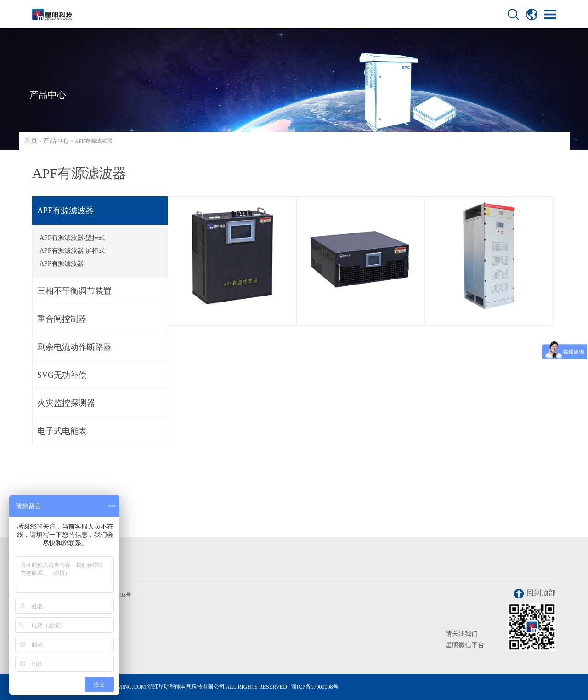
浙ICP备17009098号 (315, 687)
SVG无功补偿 (62, 375)
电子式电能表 (62, 431)
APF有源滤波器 (65, 211)
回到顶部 (535, 594)
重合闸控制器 (62, 319)
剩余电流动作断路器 (74, 347)
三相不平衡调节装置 (74, 291)
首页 (31, 141)
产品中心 (56, 141)
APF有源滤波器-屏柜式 (72, 251)
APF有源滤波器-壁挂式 (72, 238)
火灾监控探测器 (66, 403)
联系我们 (47, 572)
